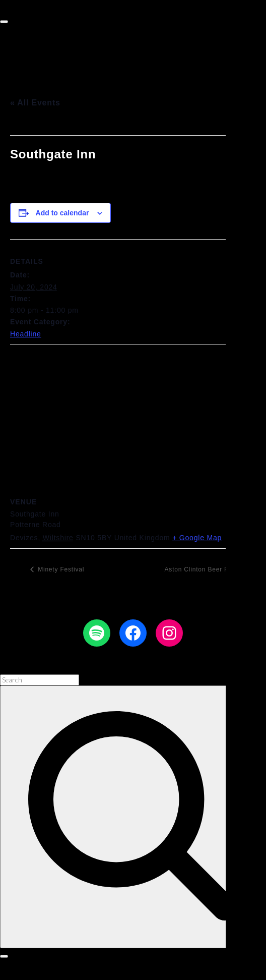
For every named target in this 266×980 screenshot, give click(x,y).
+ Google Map (197, 538)
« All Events (35, 103)
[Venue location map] (133, 417)
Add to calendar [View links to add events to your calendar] (62, 213)
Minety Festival (60, 569)
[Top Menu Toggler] (4, 22)
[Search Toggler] (4, 956)
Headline (26, 334)
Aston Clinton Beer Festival (208, 569)
